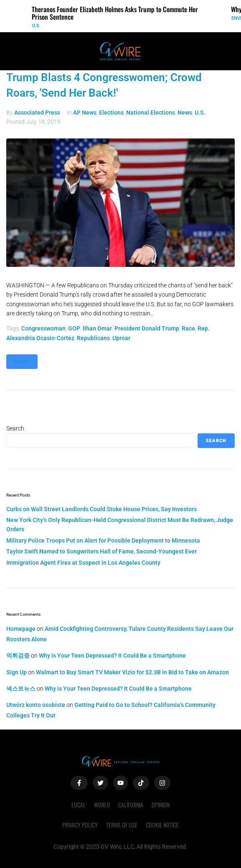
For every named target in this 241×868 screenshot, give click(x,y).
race (188, 328)
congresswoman (43, 328)
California (131, 805)
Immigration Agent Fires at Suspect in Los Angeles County (83, 563)
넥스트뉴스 (21, 689)
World (102, 805)
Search (15, 428)
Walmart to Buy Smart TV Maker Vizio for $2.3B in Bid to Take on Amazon (132, 672)
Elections (111, 113)
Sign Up (16, 672)
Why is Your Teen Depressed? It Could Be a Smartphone (112, 655)
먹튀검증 (18, 655)
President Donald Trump (147, 328)
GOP (74, 328)
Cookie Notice (162, 825)
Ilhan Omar (97, 328)
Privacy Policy (80, 825)
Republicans (93, 338)
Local (79, 805)
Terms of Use (122, 825)
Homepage (21, 629)
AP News (85, 113)
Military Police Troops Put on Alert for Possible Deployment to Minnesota (103, 540)
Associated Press (37, 113)
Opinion (161, 805)
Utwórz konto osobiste (36, 705)
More (22, 362)
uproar (121, 338)
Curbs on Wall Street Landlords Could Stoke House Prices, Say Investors (101, 509)
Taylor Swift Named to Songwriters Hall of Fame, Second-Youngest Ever (101, 551)
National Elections (151, 113)
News (185, 113)
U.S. (36, 26)
